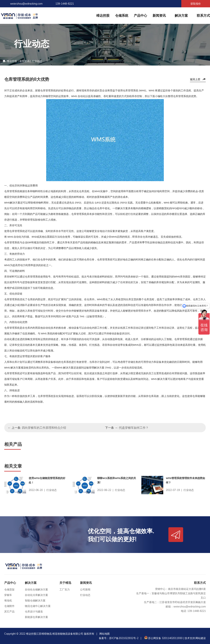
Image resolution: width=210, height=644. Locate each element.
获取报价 (196, 4)
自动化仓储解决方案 (36, 589)
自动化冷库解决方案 (36, 595)
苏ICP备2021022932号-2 (124, 638)
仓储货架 (9, 589)
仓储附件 (9, 606)
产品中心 (140, 16)
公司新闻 (85, 589)
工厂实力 (65, 589)
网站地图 (105, 634)
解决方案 (181, 16)
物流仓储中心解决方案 (38, 606)
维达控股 (103, 16)
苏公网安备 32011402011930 (163, 638)
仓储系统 (122, 16)
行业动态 (37, 61)
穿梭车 (8, 595)
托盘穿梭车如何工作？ (134, 428)
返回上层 (195, 79)
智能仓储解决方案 (35, 601)
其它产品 (9, 612)
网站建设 (201, 638)
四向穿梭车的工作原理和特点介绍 (44, 428)
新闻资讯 (159, 16)
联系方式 (203, 16)
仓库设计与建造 (34, 612)
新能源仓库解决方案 (36, 617)
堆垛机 (8, 601)
